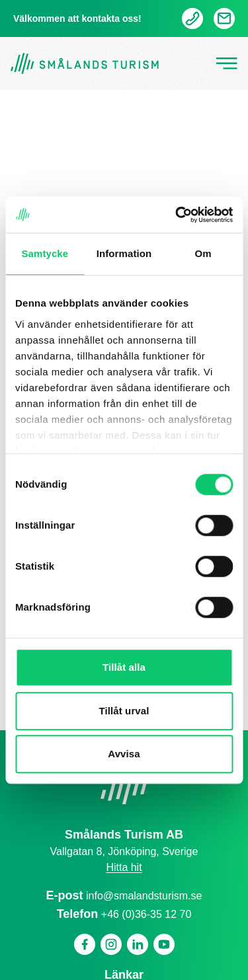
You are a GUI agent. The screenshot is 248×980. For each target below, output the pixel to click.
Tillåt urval (124, 711)
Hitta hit (124, 867)
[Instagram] (111, 944)
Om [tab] (203, 253)
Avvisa (124, 754)
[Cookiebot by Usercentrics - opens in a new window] (177, 215)
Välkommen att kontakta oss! (77, 19)
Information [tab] (124, 253)
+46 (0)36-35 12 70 (146, 914)
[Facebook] (85, 944)
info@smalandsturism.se (144, 896)
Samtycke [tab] (45, 253)
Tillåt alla (124, 667)
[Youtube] (164, 944)
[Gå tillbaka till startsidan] (85, 64)
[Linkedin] (138, 944)
